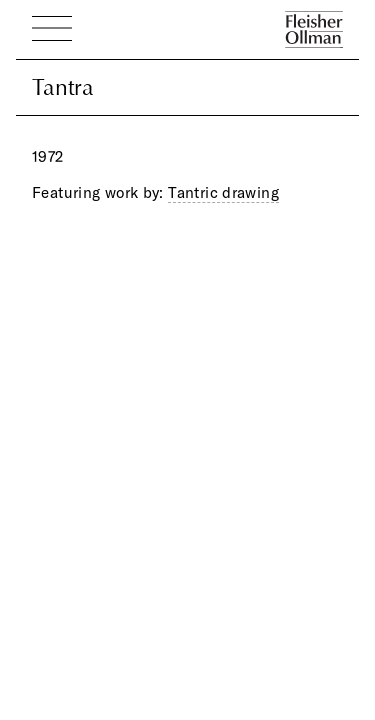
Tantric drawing (223, 192)
